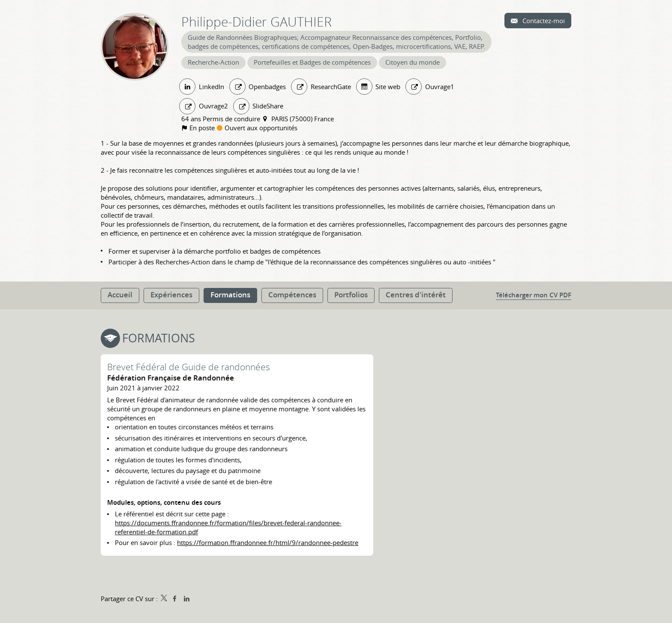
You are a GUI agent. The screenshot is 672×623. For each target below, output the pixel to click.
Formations (159, 338)
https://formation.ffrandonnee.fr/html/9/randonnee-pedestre (268, 542)
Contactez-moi (543, 21)
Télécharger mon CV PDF (534, 295)
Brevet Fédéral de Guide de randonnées (189, 367)
